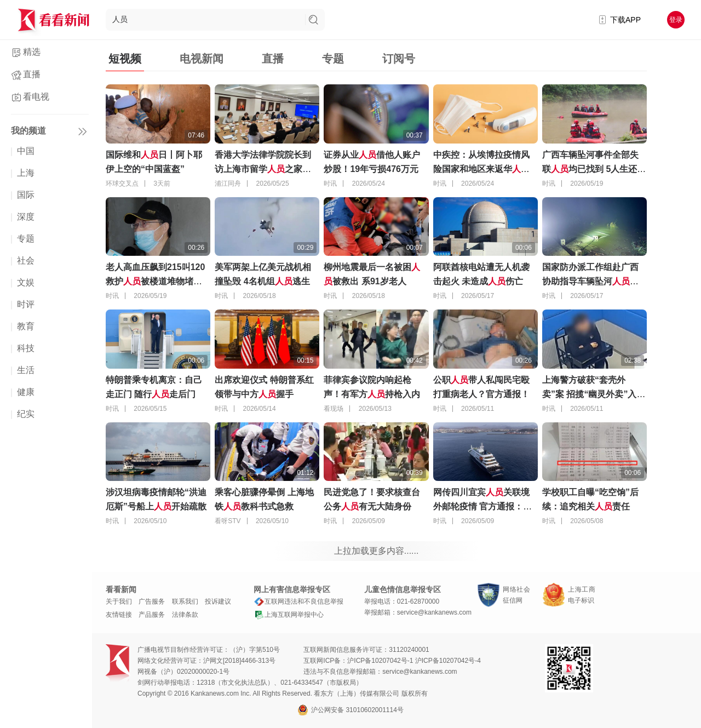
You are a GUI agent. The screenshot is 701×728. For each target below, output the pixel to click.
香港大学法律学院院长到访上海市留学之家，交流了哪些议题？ (263, 169)
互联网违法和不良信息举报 (298, 601)
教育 (26, 326)
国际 (26, 195)
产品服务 (152, 615)
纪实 (26, 414)
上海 (26, 173)
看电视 (36, 97)
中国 (26, 151)
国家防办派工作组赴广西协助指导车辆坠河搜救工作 (590, 281)
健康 (26, 392)
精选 (32, 52)
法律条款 (185, 615)
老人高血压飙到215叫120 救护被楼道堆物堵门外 (155, 281)
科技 (26, 348)
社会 (26, 260)
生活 (26, 370)
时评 (26, 304)
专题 (26, 239)
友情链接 (119, 615)
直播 (32, 74)
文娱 (26, 282)
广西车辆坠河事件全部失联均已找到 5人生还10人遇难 (594, 169)
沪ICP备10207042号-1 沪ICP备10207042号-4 (414, 661)
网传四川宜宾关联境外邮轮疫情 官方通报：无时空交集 (482, 506)
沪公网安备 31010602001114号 (350, 710)
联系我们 (185, 601)
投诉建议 (218, 601)
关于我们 (119, 601)
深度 (26, 217)
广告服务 (152, 601)
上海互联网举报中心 (289, 615)
